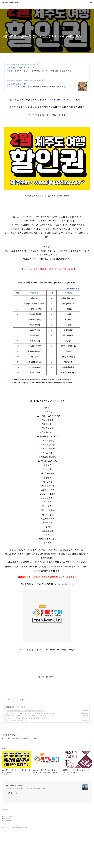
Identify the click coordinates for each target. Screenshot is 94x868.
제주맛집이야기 (10, 744)
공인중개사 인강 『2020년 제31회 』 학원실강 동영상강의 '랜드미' (25, 755)
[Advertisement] (47, 81)
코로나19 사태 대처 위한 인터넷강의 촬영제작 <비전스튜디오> (24, 748)
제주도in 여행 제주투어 (10, 3)
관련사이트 (5, 847)
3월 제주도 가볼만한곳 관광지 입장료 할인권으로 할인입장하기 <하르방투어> (29, 750)
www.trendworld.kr (64, 621)
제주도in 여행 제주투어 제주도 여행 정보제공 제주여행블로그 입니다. (27, 825)
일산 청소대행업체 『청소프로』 (15, 757)
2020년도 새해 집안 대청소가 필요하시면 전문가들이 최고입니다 (25, 752)
